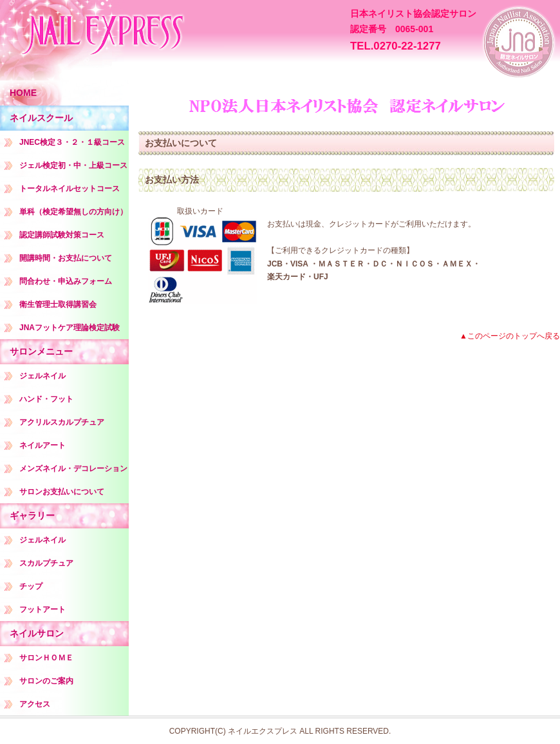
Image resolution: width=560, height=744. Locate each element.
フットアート (42, 609)
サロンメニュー (41, 351)
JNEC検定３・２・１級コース (72, 142)
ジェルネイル (42, 376)
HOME (23, 93)
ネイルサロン (37, 633)
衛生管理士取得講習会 (58, 304)
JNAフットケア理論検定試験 (70, 328)
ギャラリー (32, 516)
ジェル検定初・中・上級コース (73, 165)
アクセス (35, 704)
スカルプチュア (46, 563)
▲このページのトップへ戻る (510, 336)
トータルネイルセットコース (70, 189)
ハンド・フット (46, 399)
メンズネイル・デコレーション (73, 469)
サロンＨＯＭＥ (46, 658)
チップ (31, 586)
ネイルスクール (41, 118)
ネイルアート (42, 445)
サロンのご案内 (46, 681)
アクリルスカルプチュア (62, 422)
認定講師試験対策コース (62, 235)
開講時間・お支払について (66, 258)
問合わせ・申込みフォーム (66, 281)
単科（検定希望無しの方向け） (73, 212)
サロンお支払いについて (62, 492)
